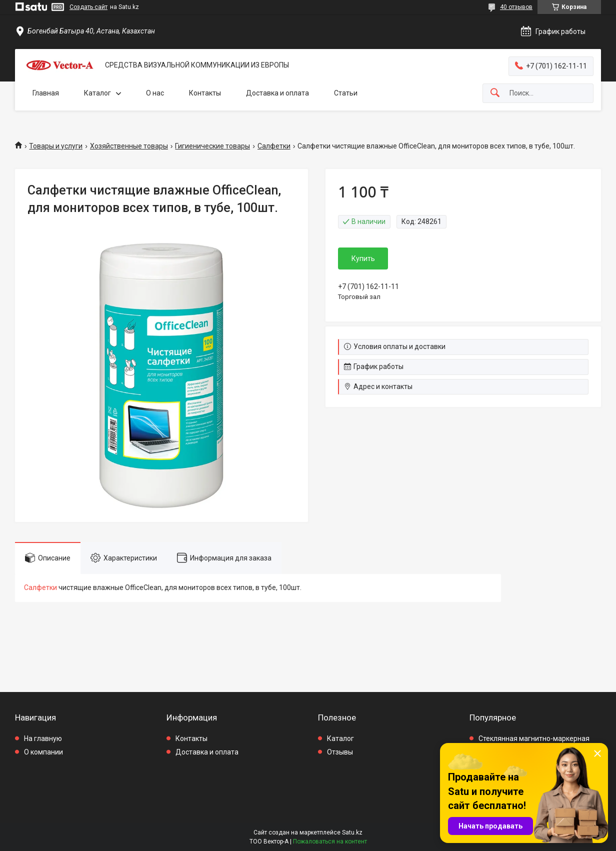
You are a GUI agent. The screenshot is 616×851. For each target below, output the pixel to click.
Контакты (205, 93)
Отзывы (340, 752)
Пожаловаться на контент (330, 841)
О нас (155, 93)
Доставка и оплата (277, 93)
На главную (43, 738)
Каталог (97, 93)
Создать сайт (88, 7)
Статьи (346, 93)
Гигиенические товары (212, 146)
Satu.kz (352, 832)
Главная (46, 93)
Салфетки (274, 146)
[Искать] (495, 93)
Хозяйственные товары (129, 146)
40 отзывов (516, 7)
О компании (43, 752)
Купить (363, 258)
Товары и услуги (56, 146)
